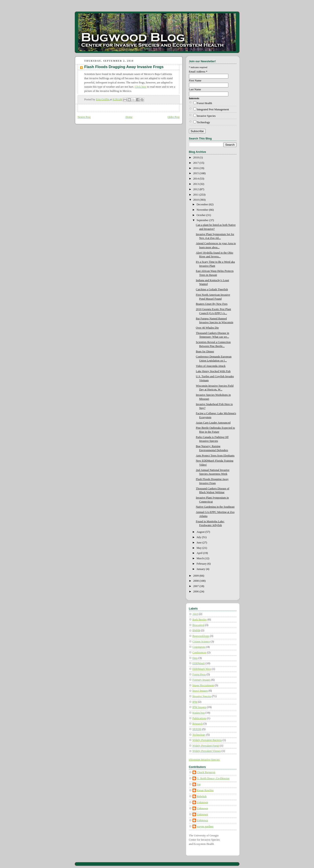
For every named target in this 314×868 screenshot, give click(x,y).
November (203, 210)
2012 (196, 189)
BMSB (196, 630)
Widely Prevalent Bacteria (207, 740)
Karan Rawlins (205, 790)
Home (129, 117)
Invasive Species (206, 116)
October (201, 215)
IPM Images (199, 707)
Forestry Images (202, 680)
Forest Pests (199, 674)
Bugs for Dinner (205, 351)
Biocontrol (199, 625)
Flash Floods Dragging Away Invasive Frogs (124, 67)
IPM (195, 702)
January (201, 569)
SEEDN (197, 729)
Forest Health (205, 103)
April (200, 553)
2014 (196, 179)
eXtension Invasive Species (204, 760)
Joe (199, 784)
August (201, 532)
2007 (196, 586)
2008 (196, 581)
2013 (196, 184)
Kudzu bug (199, 713)
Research (198, 724)
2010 (196, 200)
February (202, 564)
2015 (196, 173)
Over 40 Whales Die (207, 328)
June (199, 543)
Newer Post (84, 117)
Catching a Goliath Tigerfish (212, 289)
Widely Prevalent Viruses (207, 751)
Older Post (174, 117)
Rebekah (202, 796)
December (203, 204)
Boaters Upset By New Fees (212, 304)
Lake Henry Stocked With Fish (213, 371)
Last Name (195, 89)
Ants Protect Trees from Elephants (215, 456)
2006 (196, 591)
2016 (196, 168)
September (203, 220)
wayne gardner (205, 826)
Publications (199, 718)
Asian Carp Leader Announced (213, 423)
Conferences (200, 652)
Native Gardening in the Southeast (215, 507)
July (199, 537)
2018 (196, 157)
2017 (196, 163)
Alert (195, 614)
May (199, 548)
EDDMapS (199, 663)
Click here (140, 87)
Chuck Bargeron (206, 772)
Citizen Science (201, 642)
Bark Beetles (200, 620)
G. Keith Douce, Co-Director (213, 778)
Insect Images (200, 691)
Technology (204, 122)
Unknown (203, 802)
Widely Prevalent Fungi (206, 746)
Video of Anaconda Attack (211, 366)
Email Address (198, 72)
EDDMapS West (202, 669)
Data (195, 658)
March (201, 558)
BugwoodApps (201, 636)
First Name (195, 81)
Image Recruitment (203, 685)
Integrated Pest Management (213, 109)
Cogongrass (199, 647)
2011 (196, 195)
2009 (196, 576)
